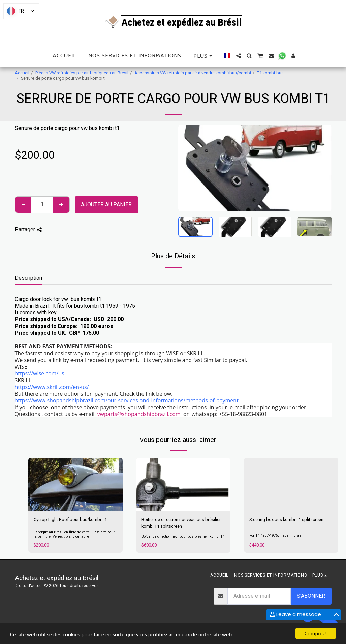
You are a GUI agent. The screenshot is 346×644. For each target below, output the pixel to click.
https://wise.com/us (40, 373)
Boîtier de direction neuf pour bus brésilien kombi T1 (183, 537)
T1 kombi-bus (270, 73)
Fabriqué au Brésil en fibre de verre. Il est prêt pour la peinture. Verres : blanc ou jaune (74, 534)
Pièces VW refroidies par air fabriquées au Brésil (82, 73)
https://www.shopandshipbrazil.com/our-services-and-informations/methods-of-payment (127, 400)
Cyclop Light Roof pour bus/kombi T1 (70, 519)
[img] (75, 484)
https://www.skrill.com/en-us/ (52, 387)
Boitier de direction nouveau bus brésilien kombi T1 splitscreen (182, 523)
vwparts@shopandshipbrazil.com (139, 414)
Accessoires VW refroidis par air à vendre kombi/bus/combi (193, 73)
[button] (239, 56)
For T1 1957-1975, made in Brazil (276, 536)
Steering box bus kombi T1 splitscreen (286, 519)
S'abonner (311, 596)
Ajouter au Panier (106, 205)
